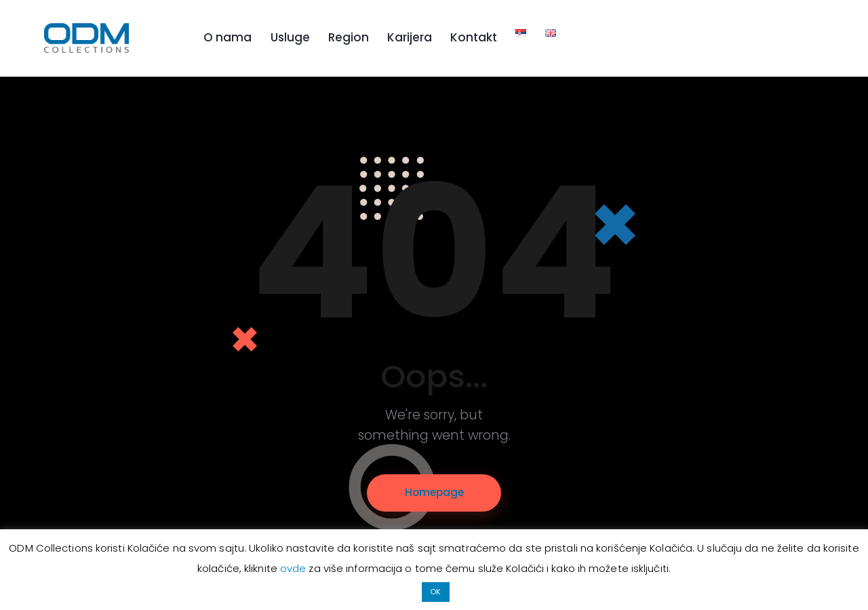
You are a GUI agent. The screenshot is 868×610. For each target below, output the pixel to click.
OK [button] (435, 592)
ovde (295, 569)
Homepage (434, 493)
